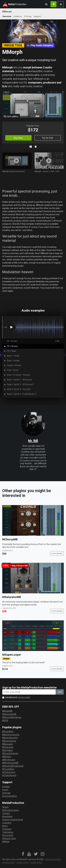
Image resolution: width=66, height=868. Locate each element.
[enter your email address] (29, 692)
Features (18, 16)
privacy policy (24, 697)
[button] (46, 4)
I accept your (18, 697)
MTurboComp (9, 772)
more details (57, 553)
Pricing (28, 16)
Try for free (48, 138)
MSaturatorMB (12, 597)
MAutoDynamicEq (11, 735)
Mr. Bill (33, 441)
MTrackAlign (8, 769)
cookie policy (23, 862)
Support (37, 16)
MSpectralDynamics (12, 717)
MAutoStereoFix (10, 738)
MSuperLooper (12, 655)
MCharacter (8, 747)
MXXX (5, 720)
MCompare (8, 750)
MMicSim (7, 757)
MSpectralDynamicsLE (13, 766)
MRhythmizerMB (10, 763)
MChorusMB (10, 539)
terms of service (53, 859)
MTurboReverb (9, 775)
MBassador (8, 744)
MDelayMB (7, 711)
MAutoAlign (8, 731)
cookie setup (36, 862)
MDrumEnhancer (10, 753)
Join (60, 692)
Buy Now (18, 138)
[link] (23, 854)
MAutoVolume (9, 741)
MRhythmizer (9, 760)
